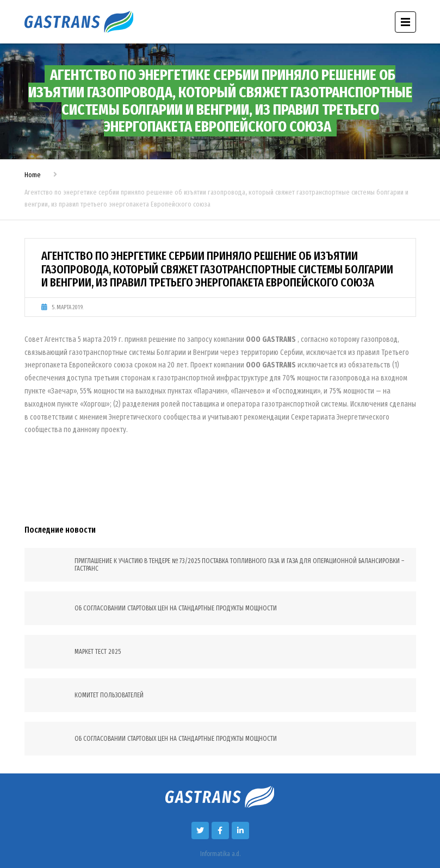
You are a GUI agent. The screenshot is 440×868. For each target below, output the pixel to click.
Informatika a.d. (220, 854)
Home (33, 175)
